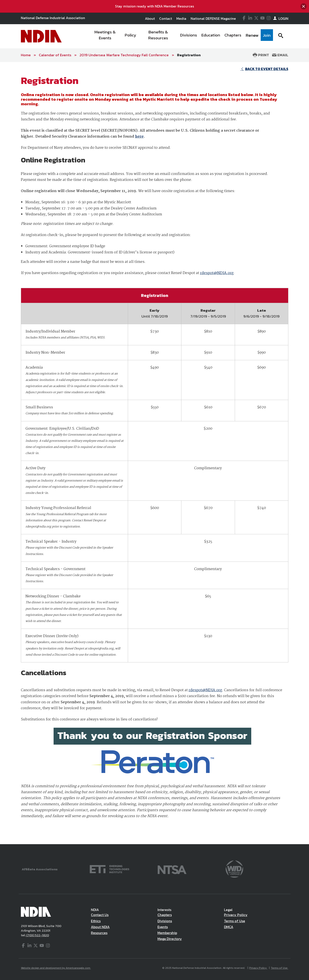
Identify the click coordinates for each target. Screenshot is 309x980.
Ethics (96, 921)
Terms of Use (235, 921)
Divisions (165, 921)
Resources (99, 933)
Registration (189, 55)
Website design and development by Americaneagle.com (56, 968)
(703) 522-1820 (37, 935)
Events (163, 927)
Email (280, 55)
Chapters (165, 915)
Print (261, 55)
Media (181, 18)
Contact (166, 18)
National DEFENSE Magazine (213, 18)
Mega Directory (170, 939)
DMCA (229, 927)
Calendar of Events (55, 55)
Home (26, 55)
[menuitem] (105, 36)
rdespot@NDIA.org (217, 273)
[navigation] (180, 36)
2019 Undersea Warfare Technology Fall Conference (125, 55)
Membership (167, 933)
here (139, 137)
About (150, 18)
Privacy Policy (236, 915)
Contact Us (100, 915)
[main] (154, 453)
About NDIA (100, 927)
